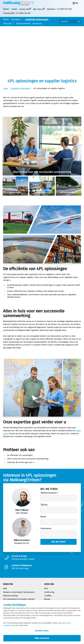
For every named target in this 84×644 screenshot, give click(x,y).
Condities (48, 596)
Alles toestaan (42, 638)
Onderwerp (46, 528)
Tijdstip (44, 505)
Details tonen (42, 631)
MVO (46, 589)
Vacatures (37, 24)
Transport (16, 19)
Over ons (7, 24)
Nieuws (6, 9)
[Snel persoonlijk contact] (42, 558)
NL (75, 3)
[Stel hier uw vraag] (42, 567)
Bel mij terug (49, 489)
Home (6, 19)
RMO (5, 589)
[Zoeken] (70, 22)
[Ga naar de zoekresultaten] (79, 22)
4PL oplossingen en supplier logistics (19, 599)
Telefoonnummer (49, 493)
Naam (43, 517)
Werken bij (24, 9)
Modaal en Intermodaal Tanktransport (19, 592)
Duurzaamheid (23, 24)
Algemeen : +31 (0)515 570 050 (59, 9)
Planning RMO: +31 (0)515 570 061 (17, 13)
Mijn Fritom (38, 9)
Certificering (49, 592)
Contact (14, 9)
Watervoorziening (10, 596)
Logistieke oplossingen (37, 19)
